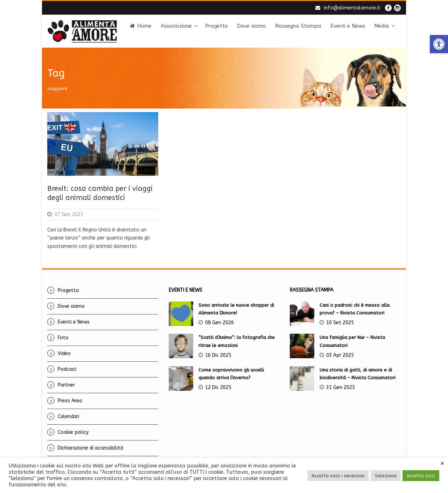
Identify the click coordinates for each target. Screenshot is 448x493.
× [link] (442, 464)
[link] (439, 44)
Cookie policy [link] (73, 432)
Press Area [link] (70, 401)
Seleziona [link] (386, 476)
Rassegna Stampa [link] (298, 26)
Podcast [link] (67, 369)
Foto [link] (63, 338)
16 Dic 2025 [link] (218, 355)
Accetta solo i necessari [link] (338, 476)
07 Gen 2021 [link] (69, 214)
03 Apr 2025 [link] (340, 355)
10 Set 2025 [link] (340, 323)
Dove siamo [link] (251, 26)
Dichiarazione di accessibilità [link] (90, 448)
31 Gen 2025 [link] (341, 387)
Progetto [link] (216, 26)
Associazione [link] (176, 26)
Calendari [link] (68, 416)
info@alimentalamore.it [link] (352, 8)
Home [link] (141, 26)
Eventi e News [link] (348, 26)
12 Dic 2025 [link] (218, 387)
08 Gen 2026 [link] (219, 323)
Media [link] (382, 26)
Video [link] (64, 353)
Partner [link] (66, 385)
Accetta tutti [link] (421, 476)
